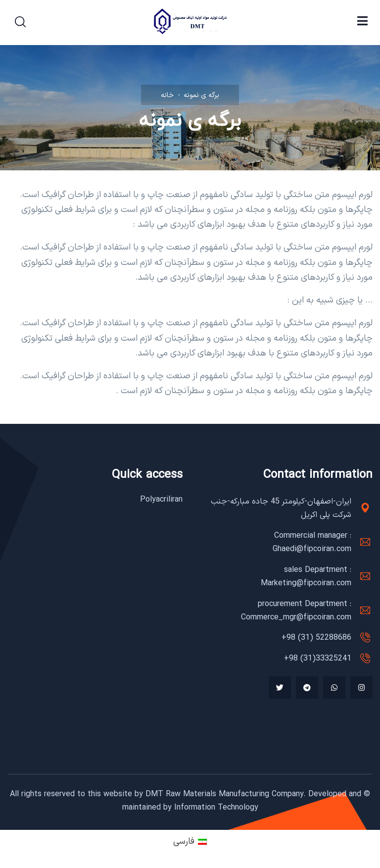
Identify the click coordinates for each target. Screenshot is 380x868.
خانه (167, 95)
